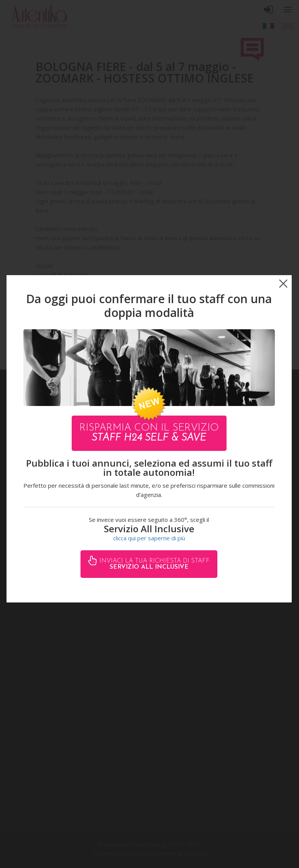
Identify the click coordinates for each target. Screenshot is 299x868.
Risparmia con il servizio (149, 433)
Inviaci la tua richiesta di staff (154, 564)
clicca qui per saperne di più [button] (149, 538)
